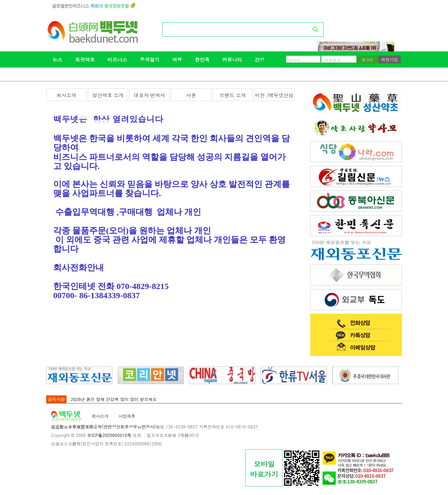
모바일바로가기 (264, 469)
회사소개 (67, 95)
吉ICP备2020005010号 (109, 435)
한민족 (202, 59)
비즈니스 (117, 59)
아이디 (294, 60)
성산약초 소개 (108, 95)
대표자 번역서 (150, 95)
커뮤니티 (232, 59)
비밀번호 (333, 60)
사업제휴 (127, 416)
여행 (177, 59)
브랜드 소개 (233, 95)
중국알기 (150, 59)
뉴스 (57, 59)
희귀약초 (85, 59)
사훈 (191, 95)
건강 (260, 59)
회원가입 (390, 59)
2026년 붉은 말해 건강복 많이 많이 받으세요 (114, 399)
